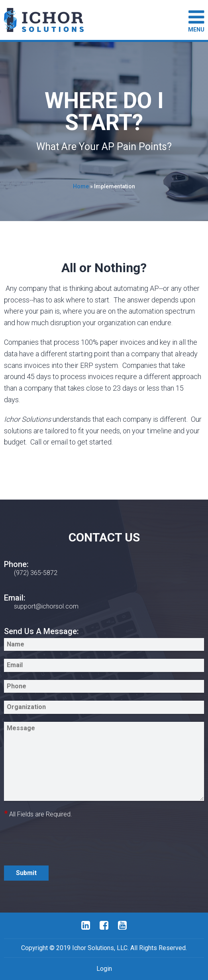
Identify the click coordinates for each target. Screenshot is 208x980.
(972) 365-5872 (36, 573)
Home (81, 186)
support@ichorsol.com (46, 606)
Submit (26, 873)
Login (104, 969)
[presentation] (65, 842)
